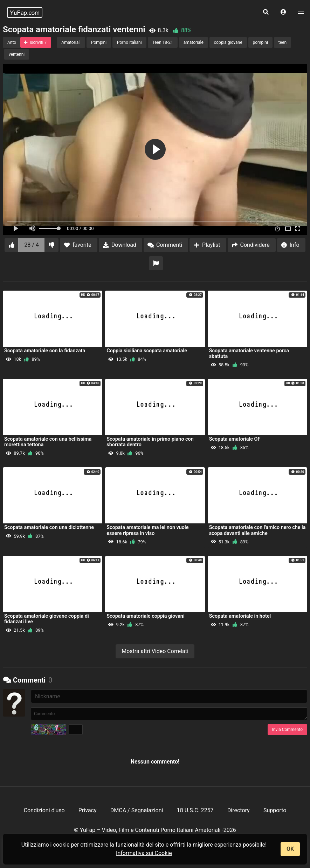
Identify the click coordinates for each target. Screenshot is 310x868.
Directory (239, 810)
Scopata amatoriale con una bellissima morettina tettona (48, 442)
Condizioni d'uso (44, 810)
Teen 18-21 (163, 42)
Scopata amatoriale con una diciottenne (49, 527)
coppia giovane (228, 42)
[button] (283, 12)
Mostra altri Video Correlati (155, 651)
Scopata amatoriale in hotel (240, 616)
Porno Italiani (129, 42)
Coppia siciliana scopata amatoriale (147, 351)
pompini (260, 42)
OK (290, 849)
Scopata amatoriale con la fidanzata (45, 351)
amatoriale (194, 42)
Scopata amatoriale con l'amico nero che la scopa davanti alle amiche (257, 530)
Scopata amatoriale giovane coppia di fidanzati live (47, 619)
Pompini (99, 42)
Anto (12, 42)
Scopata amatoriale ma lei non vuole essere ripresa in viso (147, 530)
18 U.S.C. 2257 (195, 810)
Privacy (88, 810)
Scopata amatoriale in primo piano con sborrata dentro (150, 442)
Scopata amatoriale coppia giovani (145, 616)
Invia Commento (287, 730)
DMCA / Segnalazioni (137, 810)
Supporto (275, 810)
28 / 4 (32, 245)
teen (283, 42)
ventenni (17, 54)
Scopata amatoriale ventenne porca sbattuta (249, 354)
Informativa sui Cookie (144, 853)
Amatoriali (71, 42)
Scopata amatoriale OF (235, 439)
